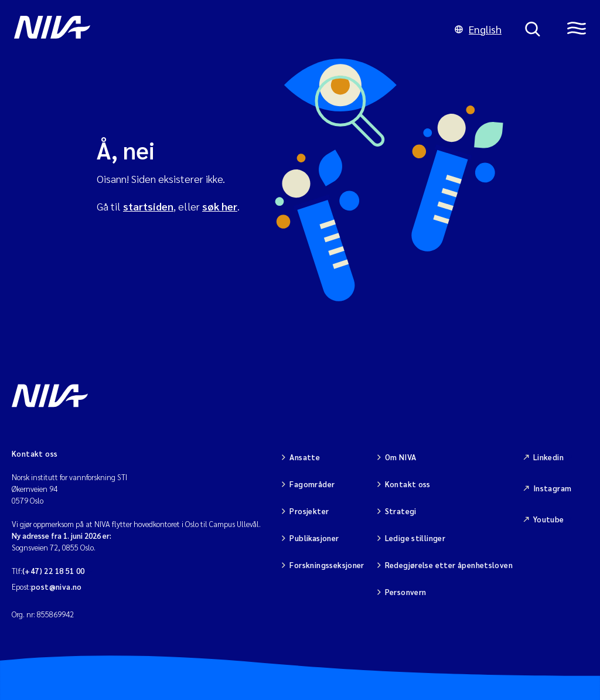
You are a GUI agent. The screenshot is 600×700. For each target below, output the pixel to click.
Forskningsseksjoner (327, 565)
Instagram (553, 488)
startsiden (148, 206)
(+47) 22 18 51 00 (54, 571)
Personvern (406, 592)
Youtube (549, 519)
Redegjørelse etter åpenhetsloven (449, 565)
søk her (220, 206)
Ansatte (305, 457)
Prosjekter (309, 511)
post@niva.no (57, 587)
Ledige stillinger (415, 538)
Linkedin (548, 457)
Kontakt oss (408, 484)
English (478, 29)
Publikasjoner (314, 538)
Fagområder (312, 484)
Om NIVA (401, 457)
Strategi (401, 511)
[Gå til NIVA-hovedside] (223, 29)
